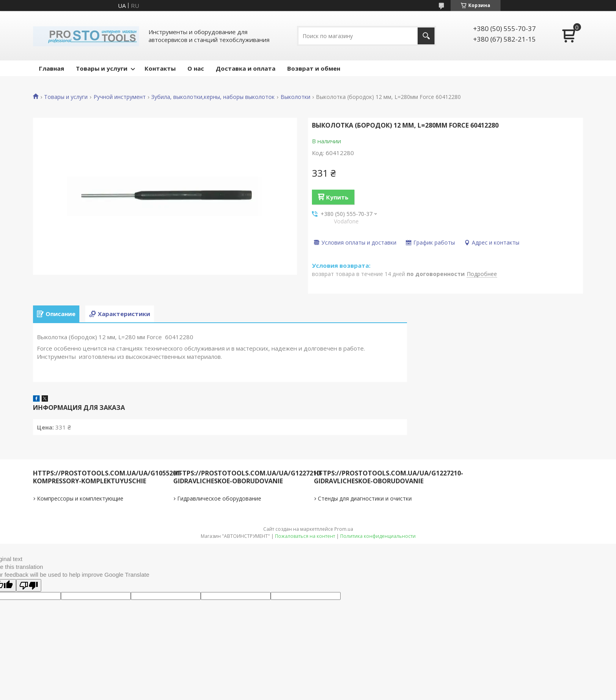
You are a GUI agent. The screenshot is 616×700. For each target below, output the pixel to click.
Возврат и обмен (314, 68)
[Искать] (426, 36)
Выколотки (295, 97)
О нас (196, 68)
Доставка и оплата (246, 68)
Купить (337, 197)
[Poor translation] (29, 585)
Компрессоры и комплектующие (80, 498)
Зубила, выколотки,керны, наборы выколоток (213, 97)
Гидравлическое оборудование (219, 498)
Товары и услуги (102, 68)
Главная (51, 68)
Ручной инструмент (120, 97)
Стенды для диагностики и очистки (365, 498)
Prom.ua (344, 529)
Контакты (160, 68)
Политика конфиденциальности (378, 536)
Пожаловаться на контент (305, 536)
